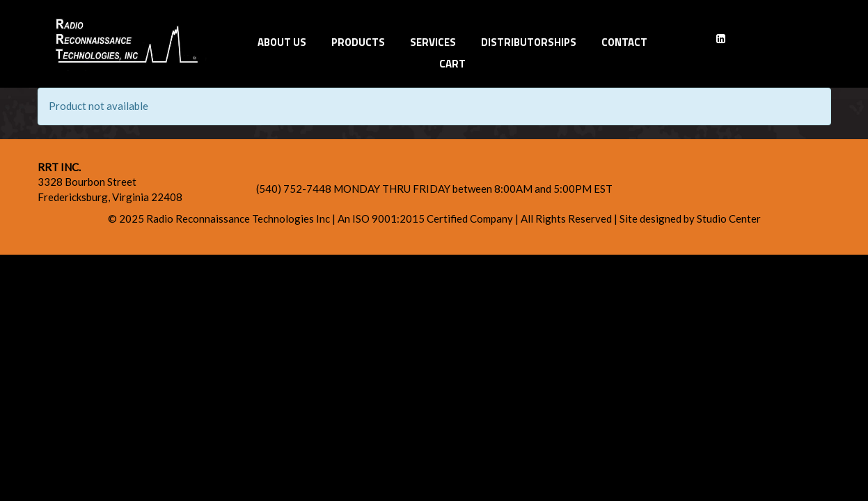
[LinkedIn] (721, 39)
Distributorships (529, 42)
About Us (282, 42)
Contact (624, 42)
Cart (452, 64)
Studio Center (729, 218)
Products (358, 42)
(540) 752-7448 (295, 189)
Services (433, 42)
